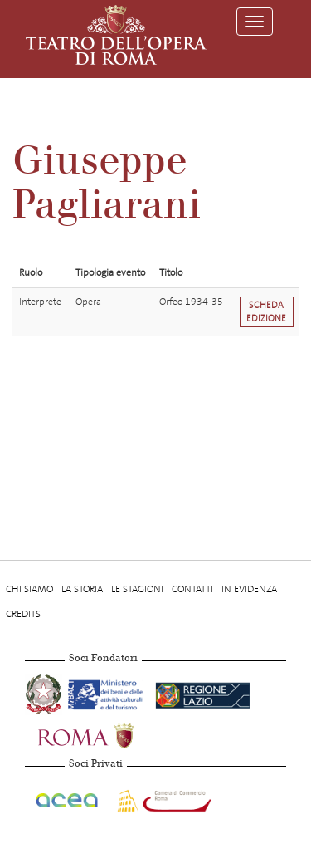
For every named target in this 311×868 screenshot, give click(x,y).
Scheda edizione (266, 311)
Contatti (192, 589)
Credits (23, 614)
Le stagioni (137, 589)
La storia (82, 589)
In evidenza (249, 589)
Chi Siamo (29, 589)
